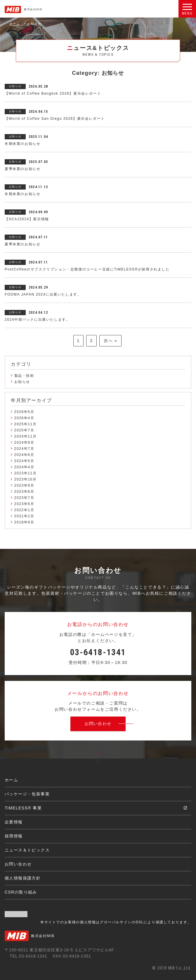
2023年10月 (26, 479)
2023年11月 (26, 473)
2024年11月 (26, 436)
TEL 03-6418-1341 (28, 956)
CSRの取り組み (21, 892)
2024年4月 (24, 467)
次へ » (110, 341)
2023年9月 (24, 485)
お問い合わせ (18, 864)
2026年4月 (24, 418)
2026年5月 (24, 412)
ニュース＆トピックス (27, 850)
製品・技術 (24, 376)
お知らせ (22, 382)
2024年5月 (24, 461)
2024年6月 (24, 455)
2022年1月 (24, 510)
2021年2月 (24, 516)
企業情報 (14, 822)
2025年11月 (26, 424)
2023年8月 (24, 492)
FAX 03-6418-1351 (72, 956)
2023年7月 (24, 498)
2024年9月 (24, 443)
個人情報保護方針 (23, 878)
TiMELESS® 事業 (23, 808)
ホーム (15, 24)
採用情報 (14, 836)
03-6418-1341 (98, 652)
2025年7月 (24, 430)
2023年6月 (24, 504)
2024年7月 (24, 449)
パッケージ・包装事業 (27, 794)
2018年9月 (24, 522)
